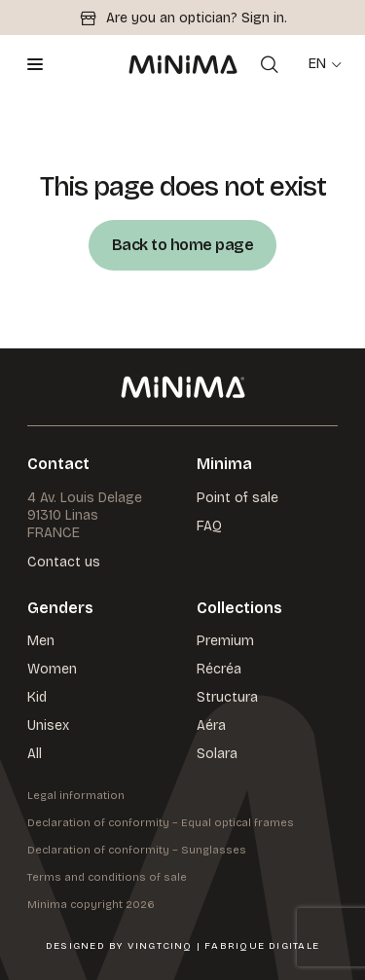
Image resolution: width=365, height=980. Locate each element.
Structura (227, 697)
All (35, 754)
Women (52, 669)
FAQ (209, 526)
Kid (37, 697)
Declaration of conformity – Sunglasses (137, 850)
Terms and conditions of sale (107, 877)
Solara (217, 754)
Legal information (76, 796)
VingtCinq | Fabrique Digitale (223, 946)
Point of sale (237, 498)
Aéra (211, 726)
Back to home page (183, 245)
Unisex (48, 726)
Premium (225, 641)
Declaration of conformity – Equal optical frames (161, 823)
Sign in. (264, 18)
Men (41, 641)
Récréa (219, 669)
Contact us (64, 563)
